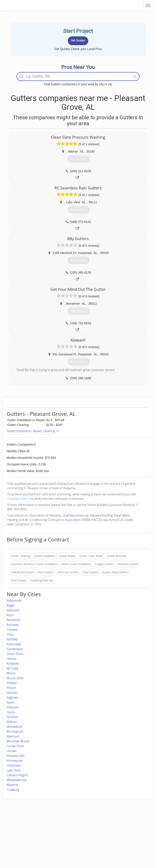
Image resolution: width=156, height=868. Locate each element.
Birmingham (15, 731)
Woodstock (14, 727)
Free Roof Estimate (26, 841)
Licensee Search (18, 499)
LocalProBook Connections (125, 841)
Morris (11, 673)
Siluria (11, 712)
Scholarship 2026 (119, 827)
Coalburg (13, 790)
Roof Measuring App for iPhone (74, 841)
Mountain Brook (18, 741)
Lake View (13, 770)
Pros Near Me (23, 832)
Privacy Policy (117, 832)
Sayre (10, 702)
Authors (114, 836)
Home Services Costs (27, 827)
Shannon (13, 707)
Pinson (11, 688)
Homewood (15, 761)
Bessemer (14, 620)
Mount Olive (15, 678)
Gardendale (15, 649)
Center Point (15, 746)
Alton (10, 615)
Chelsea (12, 630)
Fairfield (12, 639)
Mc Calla (12, 668)
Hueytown (14, 765)
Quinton (12, 693)
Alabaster (13, 610)
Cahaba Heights (17, 775)
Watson (12, 722)
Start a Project (23, 836)
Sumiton (12, 717)
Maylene (12, 785)
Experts (60, 832)
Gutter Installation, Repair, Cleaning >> (33, 431)
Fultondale (14, 644)
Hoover (12, 751)
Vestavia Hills (16, 756)
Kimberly (13, 664)
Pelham (12, 683)
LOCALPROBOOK (28, 5)
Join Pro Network (66, 827)
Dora (10, 634)
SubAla (68, 515)
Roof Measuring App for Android (74, 846)
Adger (11, 605)
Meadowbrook (17, 780)
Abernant (13, 736)
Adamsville (14, 600)
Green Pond (15, 654)
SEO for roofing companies (125, 846)
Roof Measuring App (67, 836)
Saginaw (12, 697)
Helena (11, 659)
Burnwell (13, 625)
